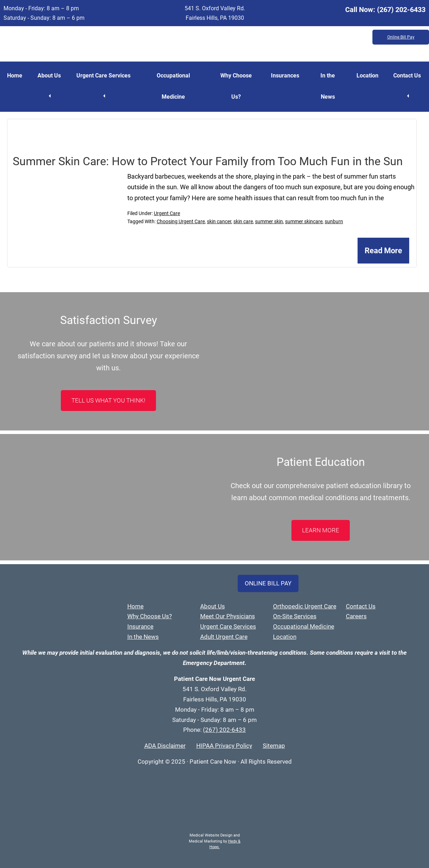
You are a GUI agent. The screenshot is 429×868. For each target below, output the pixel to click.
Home (15, 76)
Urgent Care (167, 213)
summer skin (269, 221)
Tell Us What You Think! (108, 400)
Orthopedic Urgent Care (305, 606)
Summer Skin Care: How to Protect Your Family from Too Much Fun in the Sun (208, 161)
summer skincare (304, 221)
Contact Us (407, 76)
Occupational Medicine (173, 86)
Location (367, 76)
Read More (383, 251)
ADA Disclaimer (165, 746)
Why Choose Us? (236, 86)
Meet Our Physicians (228, 616)
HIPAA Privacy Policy (224, 746)
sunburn (334, 221)
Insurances (285, 76)
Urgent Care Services (103, 76)
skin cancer (219, 221)
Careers (356, 616)
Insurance (140, 626)
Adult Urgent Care (224, 637)
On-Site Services (295, 616)
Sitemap (274, 746)
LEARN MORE (321, 530)
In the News (328, 86)
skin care (243, 221)
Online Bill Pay (401, 37)
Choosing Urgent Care (181, 221)
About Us (49, 76)
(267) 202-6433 (401, 10)
